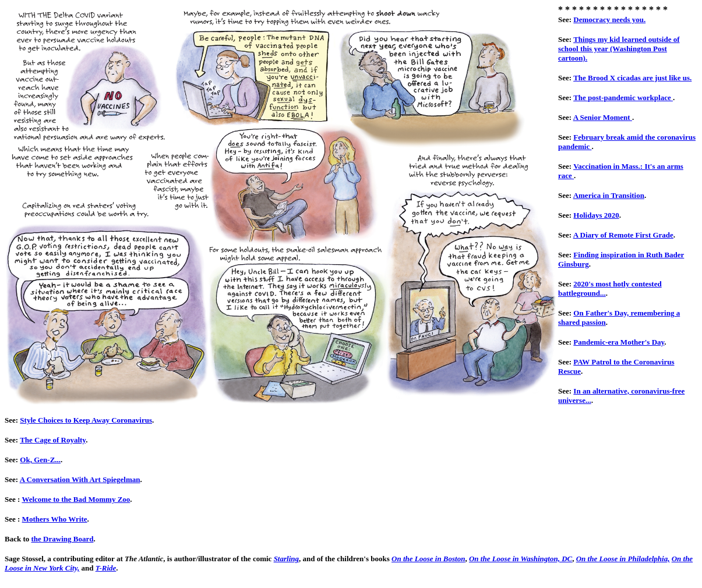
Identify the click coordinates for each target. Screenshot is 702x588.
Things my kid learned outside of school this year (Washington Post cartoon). (619, 49)
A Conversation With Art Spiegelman (80, 479)
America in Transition (609, 195)
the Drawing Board (63, 539)
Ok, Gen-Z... (40, 460)
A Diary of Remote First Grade (623, 235)
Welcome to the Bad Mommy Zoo (76, 499)
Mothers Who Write (55, 519)
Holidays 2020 (596, 215)
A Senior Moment (603, 117)
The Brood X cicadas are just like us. (632, 78)
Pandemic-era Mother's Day (619, 342)
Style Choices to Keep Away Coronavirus (86, 420)
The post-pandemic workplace (623, 98)
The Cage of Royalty (53, 440)
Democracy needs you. (609, 20)
